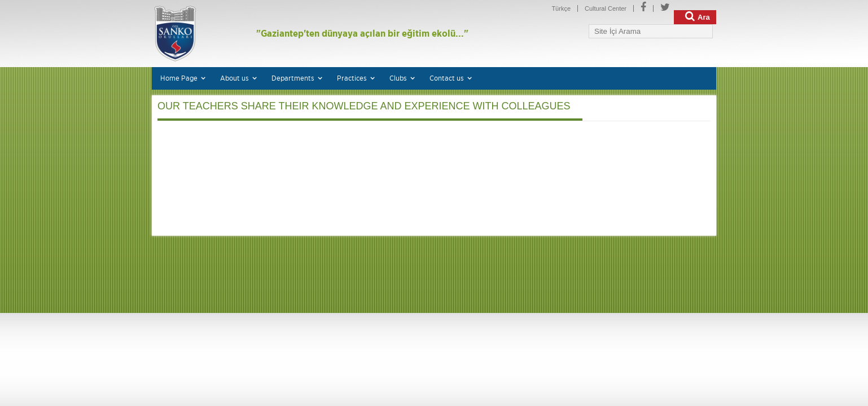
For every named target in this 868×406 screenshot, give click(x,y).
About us (234, 78)
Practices (352, 78)
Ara (698, 16)
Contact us (447, 78)
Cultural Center (606, 8)
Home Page (179, 78)
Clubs (398, 78)
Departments (293, 78)
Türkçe (561, 8)
